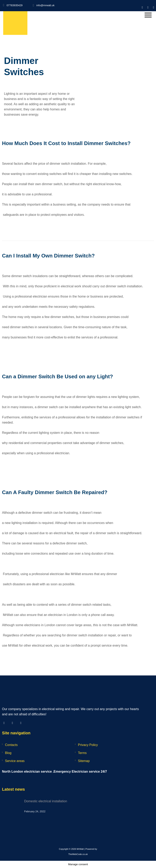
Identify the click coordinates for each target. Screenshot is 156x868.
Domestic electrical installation (46, 801)
